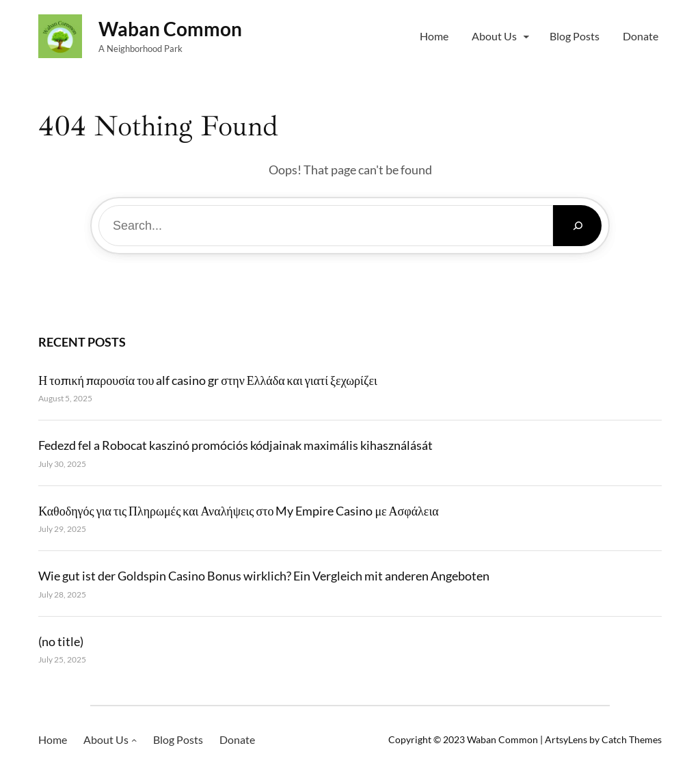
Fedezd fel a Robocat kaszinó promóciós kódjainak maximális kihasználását (235, 445)
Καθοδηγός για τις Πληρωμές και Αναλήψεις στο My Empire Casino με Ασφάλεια (238, 511)
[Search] (577, 226)
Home (434, 36)
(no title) (61, 641)
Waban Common (170, 29)
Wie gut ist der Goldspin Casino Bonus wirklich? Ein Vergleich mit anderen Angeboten (264, 576)
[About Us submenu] (526, 36)
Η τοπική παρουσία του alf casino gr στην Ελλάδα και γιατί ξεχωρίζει (207, 380)
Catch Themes (632, 739)
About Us (494, 36)
